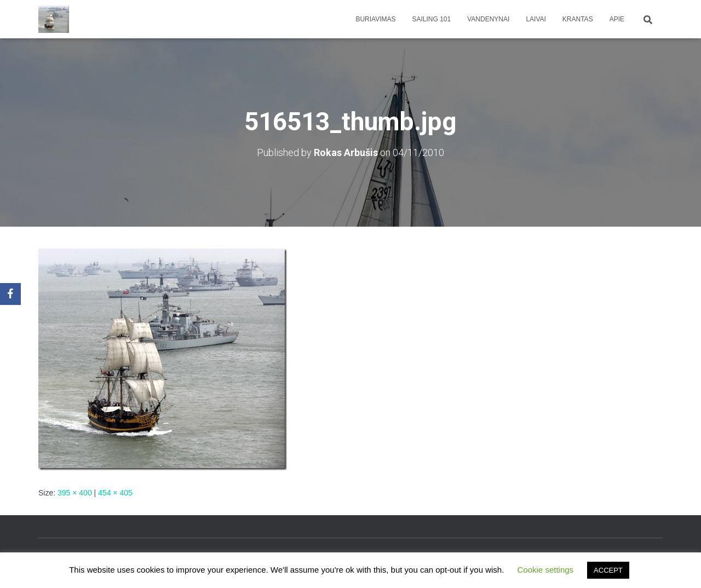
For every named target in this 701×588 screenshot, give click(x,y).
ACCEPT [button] (608, 570)
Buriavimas (375, 19)
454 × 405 (115, 493)
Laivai (536, 19)
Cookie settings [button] (546, 570)
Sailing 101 (432, 19)
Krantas (578, 19)
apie (617, 19)
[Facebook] (10, 294)
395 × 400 (75, 493)
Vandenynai (488, 19)
